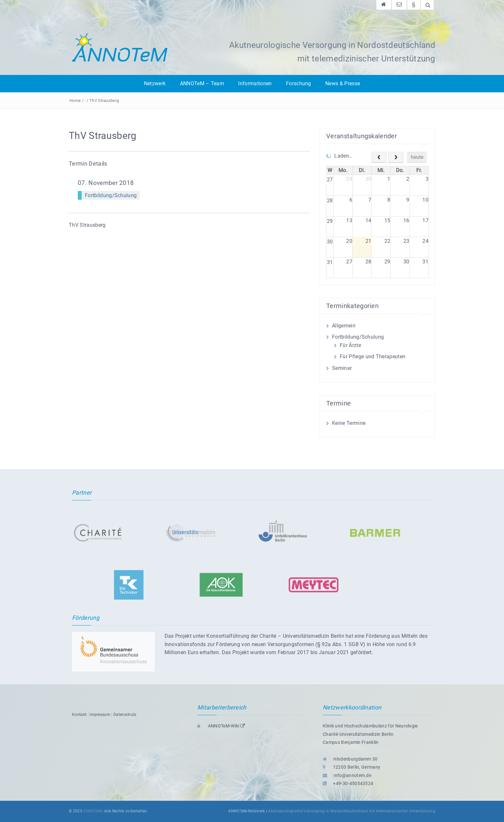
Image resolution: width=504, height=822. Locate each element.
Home (75, 100)
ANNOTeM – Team (202, 83)
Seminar (342, 368)
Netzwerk (155, 83)
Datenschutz (125, 715)
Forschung (299, 83)
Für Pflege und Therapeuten (373, 356)
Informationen (255, 83)
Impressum (100, 715)
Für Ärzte (350, 345)
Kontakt (79, 715)
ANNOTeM (93, 811)
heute (417, 157)
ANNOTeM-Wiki (221, 726)
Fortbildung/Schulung (111, 195)
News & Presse (343, 83)
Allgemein (344, 326)
